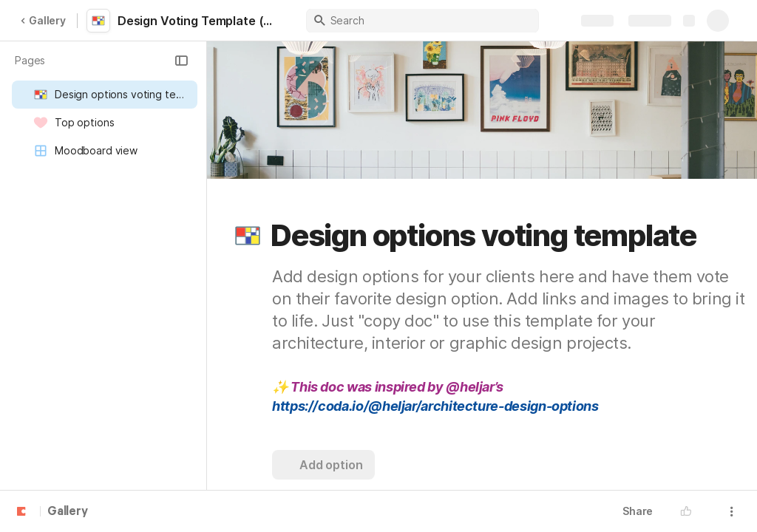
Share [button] (638, 511)
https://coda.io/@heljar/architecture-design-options (435, 406)
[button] (181, 61)
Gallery (43, 20)
